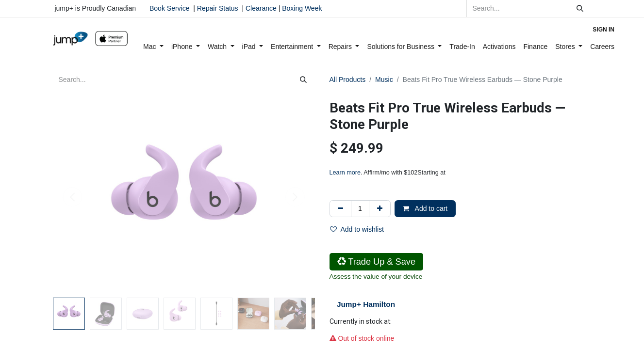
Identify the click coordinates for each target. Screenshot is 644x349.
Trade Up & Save (377, 262)
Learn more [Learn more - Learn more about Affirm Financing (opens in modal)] (345, 173)
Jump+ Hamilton (366, 304)
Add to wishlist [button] (357, 229)
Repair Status (218, 8)
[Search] (580, 8)
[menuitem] (153, 47)
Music (384, 79)
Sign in (603, 30)
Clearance (261, 8)
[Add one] (380, 209)
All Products (348, 79)
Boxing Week (301, 8)
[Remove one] (340, 209)
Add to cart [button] (425, 208)
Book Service (169, 8)
